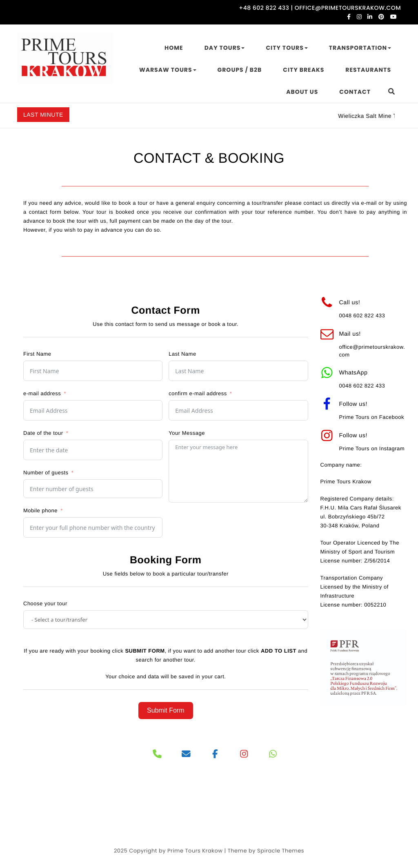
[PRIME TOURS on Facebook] (215, 755)
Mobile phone (40, 510)
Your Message (187, 433)
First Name (37, 354)
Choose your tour (45, 603)
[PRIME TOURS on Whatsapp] (273, 755)
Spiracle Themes (281, 851)
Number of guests (46, 473)
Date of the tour (43, 433)
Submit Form (166, 710)
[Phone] (157, 755)
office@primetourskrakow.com (372, 351)
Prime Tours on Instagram (372, 448)
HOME (174, 48)
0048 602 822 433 (362, 316)
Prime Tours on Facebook (372, 417)
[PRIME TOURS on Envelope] (186, 755)
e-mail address (42, 393)
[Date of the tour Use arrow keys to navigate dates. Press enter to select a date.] (93, 450)
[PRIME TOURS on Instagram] (244, 755)
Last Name (182, 354)
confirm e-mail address (198, 393)
